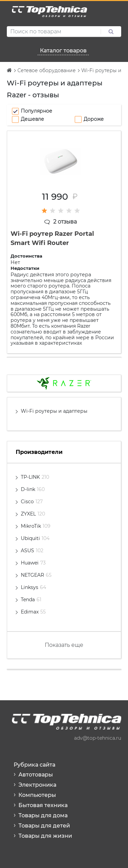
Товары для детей (44, 826)
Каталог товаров (63, 51)
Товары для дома (43, 815)
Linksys (33, 587)
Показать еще (64, 645)
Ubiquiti (35, 538)
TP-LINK (35, 477)
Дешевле (32, 119)
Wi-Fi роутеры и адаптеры (54, 411)
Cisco (32, 502)
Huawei (33, 563)
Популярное (37, 111)
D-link (33, 489)
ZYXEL (33, 514)
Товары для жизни (45, 836)
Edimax (33, 612)
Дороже (94, 119)
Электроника (37, 785)
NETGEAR (36, 575)
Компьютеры (37, 795)
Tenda (31, 600)
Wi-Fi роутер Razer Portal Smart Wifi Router (52, 238)
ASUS (32, 551)
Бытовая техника (43, 805)
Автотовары (36, 775)
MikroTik (36, 526)
